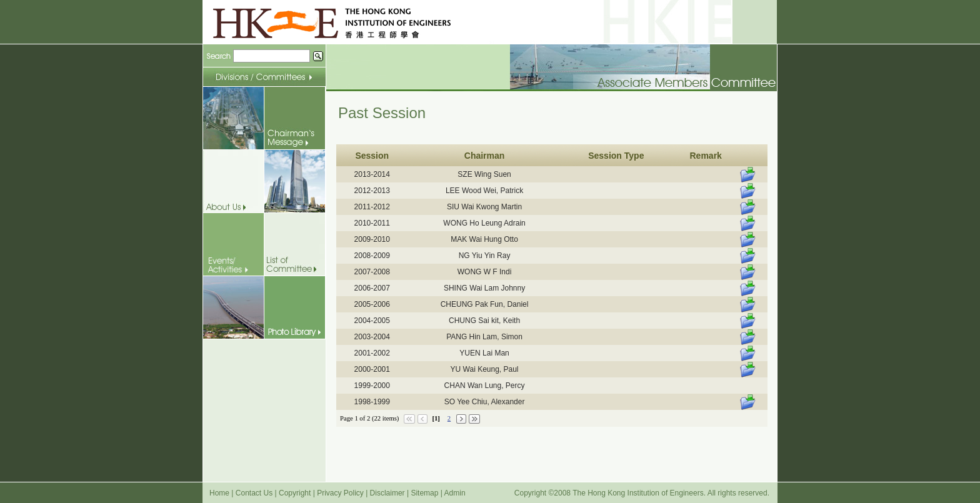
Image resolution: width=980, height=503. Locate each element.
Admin (455, 493)
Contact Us (254, 493)
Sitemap (424, 493)
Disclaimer (387, 493)
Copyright (295, 493)
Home (219, 493)
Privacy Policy (340, 493)
